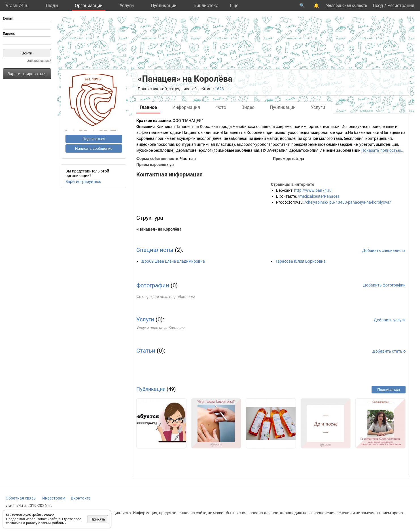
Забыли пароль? (39, 61)
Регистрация (401, 6)
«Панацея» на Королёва (159, 229)
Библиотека (206, 6)
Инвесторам (54, 498)
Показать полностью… (382, 150)
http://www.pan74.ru (313, 190)
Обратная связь (21, 498)
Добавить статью (389, 351)
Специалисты (155, 250)
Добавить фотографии (384, 285)
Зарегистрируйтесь (83, 182)
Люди (52, 6)
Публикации (164, 6)
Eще (234, 6)
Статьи (146, 351)
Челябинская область (347, 5)
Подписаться (94, 139)
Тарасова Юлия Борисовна (301, 261)
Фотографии (153, 285)
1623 (219, 89)
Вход (378, 6)
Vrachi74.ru (17, 6)
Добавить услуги (390, 320)
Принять (98, 519)
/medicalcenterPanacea (319, 196)
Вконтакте (81, 498)
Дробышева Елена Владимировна (173, 261)
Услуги (127, 6)
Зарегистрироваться (27, 74)
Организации (89, 6)
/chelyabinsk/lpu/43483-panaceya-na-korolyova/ (348, 202)
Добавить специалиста (384, 250)
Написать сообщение (94, 148)
